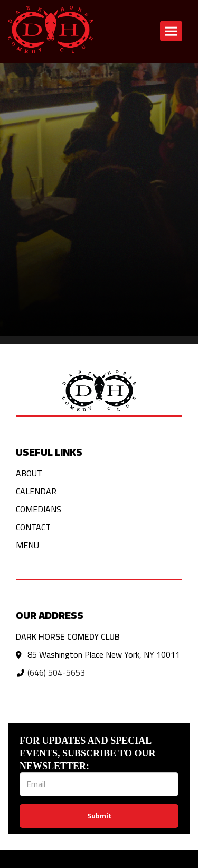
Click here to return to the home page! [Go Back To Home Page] (68, 103)
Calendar (36, 491)
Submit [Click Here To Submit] (99, 816)
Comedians (39, 509)
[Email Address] (99, 784)
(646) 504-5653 (56, 672)
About (29, 473)
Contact (33, 527)
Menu (27, 545)
